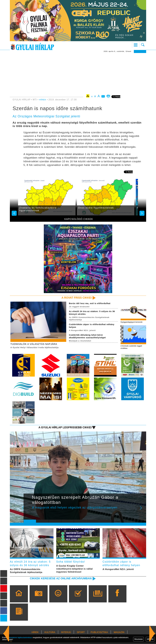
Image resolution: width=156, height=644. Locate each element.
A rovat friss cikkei (76, 298)
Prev (28, 510)
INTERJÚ (66, 634)
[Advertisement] (78, 74)
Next (142, 510)
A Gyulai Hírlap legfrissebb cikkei (63, 428)
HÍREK (43, 100)
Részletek (138, 639)
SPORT (81, 634)
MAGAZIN (119, 634)
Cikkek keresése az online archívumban (59, 580)
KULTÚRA (50, 634)
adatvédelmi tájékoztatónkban (19, 637)
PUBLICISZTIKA (99, 634)
